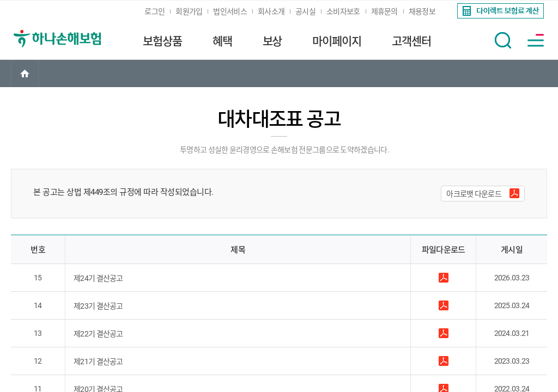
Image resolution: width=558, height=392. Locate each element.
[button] (503, 40)
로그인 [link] (154, 11)
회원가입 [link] (189, 11)
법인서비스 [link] (230, 11)
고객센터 (411, 41)
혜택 (222, 41)
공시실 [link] (305, 11)
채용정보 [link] (422, 11)
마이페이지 (337, 41)
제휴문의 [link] (384, 11)
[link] (499, 11)
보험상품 (162, 41)
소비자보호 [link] (343, 11)
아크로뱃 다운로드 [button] (474, 194)
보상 (272, 41)
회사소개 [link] (271, 11)
